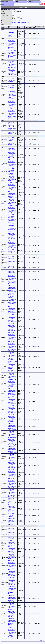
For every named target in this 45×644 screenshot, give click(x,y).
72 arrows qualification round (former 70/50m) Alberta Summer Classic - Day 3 (13, 357)
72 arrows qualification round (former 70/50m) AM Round (12, 164)
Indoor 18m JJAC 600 (11, 529)
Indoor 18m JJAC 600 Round (11, 139)
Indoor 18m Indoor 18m (11, 258)
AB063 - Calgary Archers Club (21, 23)
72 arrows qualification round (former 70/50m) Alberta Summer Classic (12, 623)
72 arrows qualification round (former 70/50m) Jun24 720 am (12, 376)
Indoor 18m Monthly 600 (12, 149)
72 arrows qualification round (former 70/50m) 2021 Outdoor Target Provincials (12, 115)
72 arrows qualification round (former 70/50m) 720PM (12, 606)
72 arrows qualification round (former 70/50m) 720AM (12, 614)
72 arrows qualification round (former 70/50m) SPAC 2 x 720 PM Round (12, 311)
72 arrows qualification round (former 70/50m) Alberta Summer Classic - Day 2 (13, 367)
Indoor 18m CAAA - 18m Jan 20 (12, 251)
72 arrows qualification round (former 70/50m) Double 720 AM (13, 187)
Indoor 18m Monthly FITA (12, 133)
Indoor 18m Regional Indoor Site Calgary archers (11, 522)
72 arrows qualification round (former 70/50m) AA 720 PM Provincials (12, 574)
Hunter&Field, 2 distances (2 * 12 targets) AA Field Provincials (13, 591)
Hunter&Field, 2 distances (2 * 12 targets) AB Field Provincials (13, 172)
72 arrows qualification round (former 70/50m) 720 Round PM (13, 72)
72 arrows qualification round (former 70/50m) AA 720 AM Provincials (12, 583)
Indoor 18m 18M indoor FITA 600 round (13, 80)
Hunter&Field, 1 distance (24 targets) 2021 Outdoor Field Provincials (13, 95)
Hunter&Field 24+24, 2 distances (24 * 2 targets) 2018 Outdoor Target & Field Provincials (12, 301)
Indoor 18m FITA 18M (11, 87)
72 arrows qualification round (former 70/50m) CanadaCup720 (13, 434)
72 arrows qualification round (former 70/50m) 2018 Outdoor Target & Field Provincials (12, 280)
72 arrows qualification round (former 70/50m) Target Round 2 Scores (13, 105)
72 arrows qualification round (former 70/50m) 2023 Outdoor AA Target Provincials (12, 45)
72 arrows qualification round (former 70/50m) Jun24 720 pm (12, 384)
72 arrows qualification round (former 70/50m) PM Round (12, 550)
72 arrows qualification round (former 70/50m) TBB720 (12, 457)
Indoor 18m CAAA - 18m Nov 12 (12, 534)
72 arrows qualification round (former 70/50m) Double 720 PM (13, 179)
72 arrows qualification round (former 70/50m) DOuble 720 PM (12, 156)
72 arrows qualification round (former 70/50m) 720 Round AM (12, 64)
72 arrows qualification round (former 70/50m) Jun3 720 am (12, 427)
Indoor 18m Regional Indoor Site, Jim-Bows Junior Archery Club (12, 126)
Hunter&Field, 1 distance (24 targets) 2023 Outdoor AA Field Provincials (13, 54)
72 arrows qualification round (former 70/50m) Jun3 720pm (12, 419)
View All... (42, 641)
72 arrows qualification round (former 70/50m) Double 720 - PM (12, 237)
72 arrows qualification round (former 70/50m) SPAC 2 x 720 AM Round (12, 329)
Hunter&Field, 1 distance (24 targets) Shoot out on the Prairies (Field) (13, 218)
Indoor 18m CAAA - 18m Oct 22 (12, 544)
